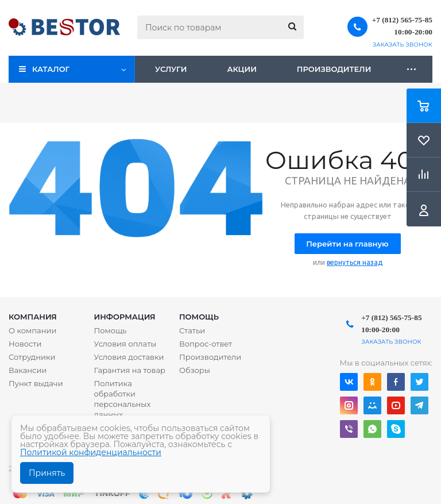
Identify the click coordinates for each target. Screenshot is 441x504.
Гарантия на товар (130, 370)
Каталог (51, 69)
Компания (33, 317)
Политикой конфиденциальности (91, 452)
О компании (32, 330)
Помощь (199, 317)
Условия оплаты (125, 344)
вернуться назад (355, 262)
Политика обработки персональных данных (123, 399)
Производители (334, 69)
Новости (25, 344)
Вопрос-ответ (206, 344)
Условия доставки (129, 357)
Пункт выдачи (36, 383)
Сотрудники (32, 357)
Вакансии (28, 370)
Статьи (192, 330)
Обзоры (195, 370)
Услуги (171, 69)
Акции (241, 69)
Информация (125, 317)
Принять (47, 473)
